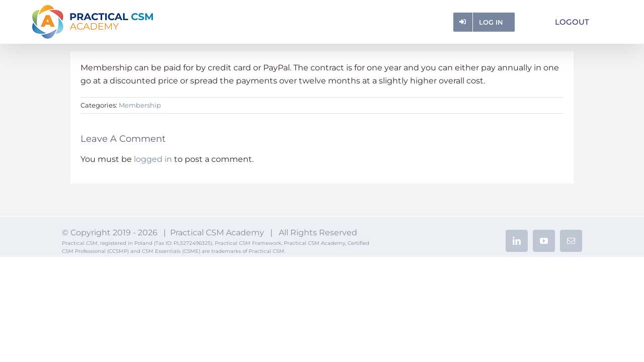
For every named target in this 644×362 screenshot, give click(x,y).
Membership (140, 105)
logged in (153, 159)
